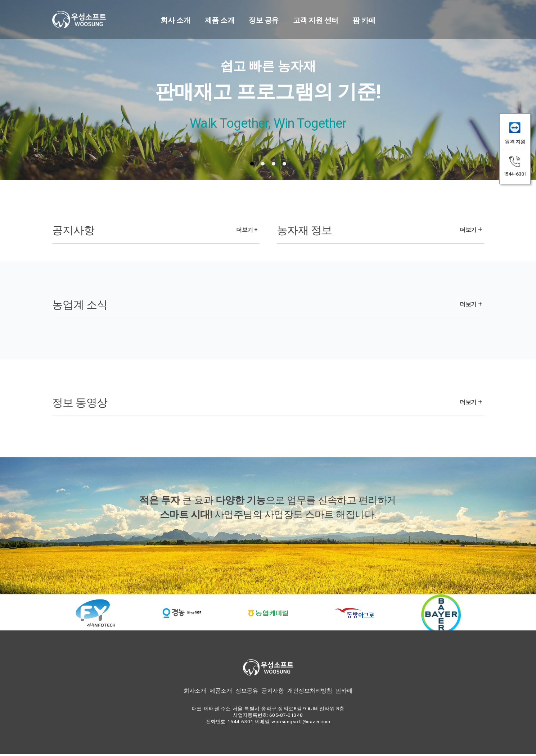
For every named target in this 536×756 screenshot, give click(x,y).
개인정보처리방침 (310, 693)
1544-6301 (515, 174)
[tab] (252, 164)
